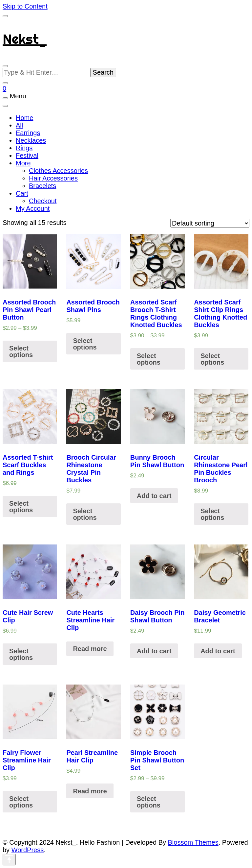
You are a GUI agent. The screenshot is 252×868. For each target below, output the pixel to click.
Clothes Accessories (58, 171)
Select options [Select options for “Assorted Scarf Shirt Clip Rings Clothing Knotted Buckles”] (212, 359)
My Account (33, 208)
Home (24, 118)
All (19, 125)
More (23, 163)
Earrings (28, 133)
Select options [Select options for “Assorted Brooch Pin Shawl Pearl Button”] (21, 351)
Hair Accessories (53, 178)
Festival (27, 156)
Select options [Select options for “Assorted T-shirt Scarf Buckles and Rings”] (21, 507)
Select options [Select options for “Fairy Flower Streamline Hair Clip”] (21, 802)
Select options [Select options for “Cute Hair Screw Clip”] (21, 654)
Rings (24, 148)
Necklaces (31, 140)
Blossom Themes (193, 842)
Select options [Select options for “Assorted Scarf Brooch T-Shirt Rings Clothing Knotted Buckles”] (149, 359)
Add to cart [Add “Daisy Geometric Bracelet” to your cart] (218, 651)
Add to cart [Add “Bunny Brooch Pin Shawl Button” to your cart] (154, 496)
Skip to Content (25, 6)
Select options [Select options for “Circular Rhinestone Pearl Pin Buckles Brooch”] (212, 514)
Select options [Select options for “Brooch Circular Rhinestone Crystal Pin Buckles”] (85, 514)
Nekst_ (25, 39)
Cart (22, 193)
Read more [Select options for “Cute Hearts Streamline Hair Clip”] (90, 649)
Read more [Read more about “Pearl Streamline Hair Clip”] (90, 791)
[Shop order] (210, 223)
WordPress (28, 850)
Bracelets (42, 186)
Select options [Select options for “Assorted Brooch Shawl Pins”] (85, 344)
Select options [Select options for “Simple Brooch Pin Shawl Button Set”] (149, 802)
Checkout (43, 201)
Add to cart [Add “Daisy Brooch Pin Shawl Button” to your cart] (154, 651)
